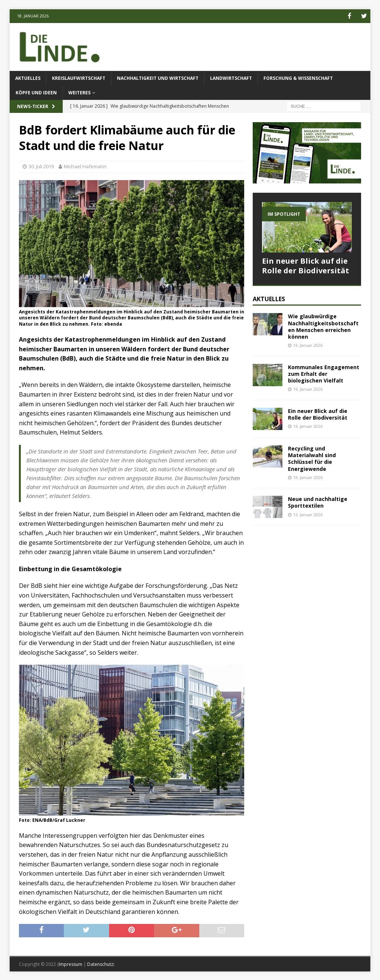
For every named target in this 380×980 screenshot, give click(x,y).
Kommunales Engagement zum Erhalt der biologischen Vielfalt (324, 373)
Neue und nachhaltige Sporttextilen (318, 502)
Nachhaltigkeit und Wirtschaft (158, 77)
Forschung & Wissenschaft (298, 77)
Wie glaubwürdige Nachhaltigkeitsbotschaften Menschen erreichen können (323, 326)
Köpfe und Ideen (36, 92)
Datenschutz (100, 963)
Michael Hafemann (85, 166)
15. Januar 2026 (308, 514)
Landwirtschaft (231, 77)
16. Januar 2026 (308, 345)
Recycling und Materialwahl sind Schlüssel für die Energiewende (312, 458)
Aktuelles (28, 77)
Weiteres (79, 92)
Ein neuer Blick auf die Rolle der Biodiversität (306, 265)
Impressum (71, 963)
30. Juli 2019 (41, 166)
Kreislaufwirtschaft (79, 77)
